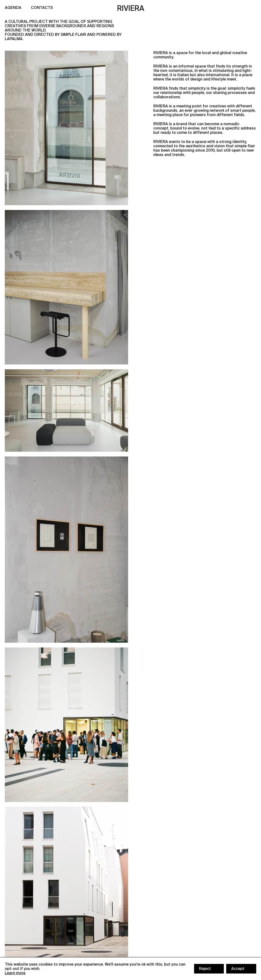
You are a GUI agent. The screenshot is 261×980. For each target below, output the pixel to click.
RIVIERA (131, 8)
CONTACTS (42, 8)
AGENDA (13, 8)
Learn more (15, 973)
